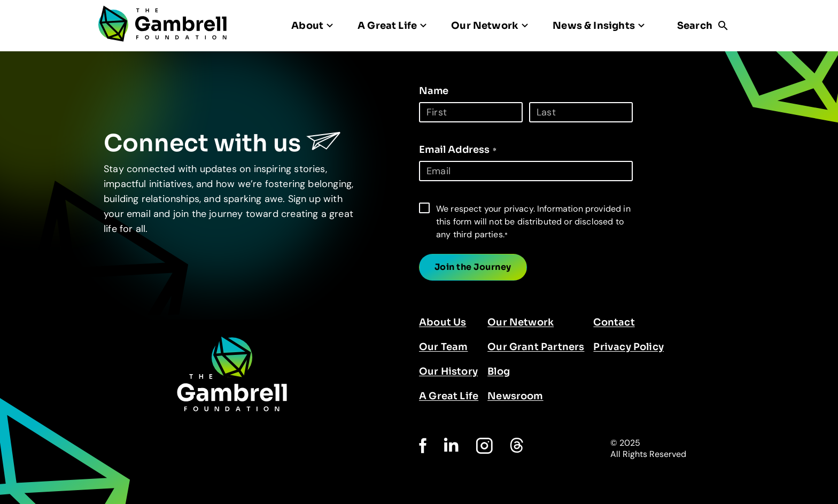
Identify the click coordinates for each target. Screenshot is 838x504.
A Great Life (449, 396)
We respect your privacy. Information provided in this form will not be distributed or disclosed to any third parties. (533, 222)
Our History (448, 371)
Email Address (458, 150)
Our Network (521, 322)
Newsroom (515, 396)
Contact (614, 322)
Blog (499, 371)
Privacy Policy (629, 347)
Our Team (443, 347)
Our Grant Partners (536, 347)
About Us (443, 322)
